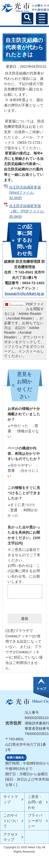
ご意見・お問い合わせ (35, 802)
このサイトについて (11, 821)
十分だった (18, 426)
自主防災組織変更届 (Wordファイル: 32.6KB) (25, 193)
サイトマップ (11, 799)
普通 (13, 510)
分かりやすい (20, 465)
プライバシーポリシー (35, 821)
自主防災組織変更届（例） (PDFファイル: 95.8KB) (27, 211)
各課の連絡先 (15, 758)
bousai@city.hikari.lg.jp (24, 294)
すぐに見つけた (22, 505)
